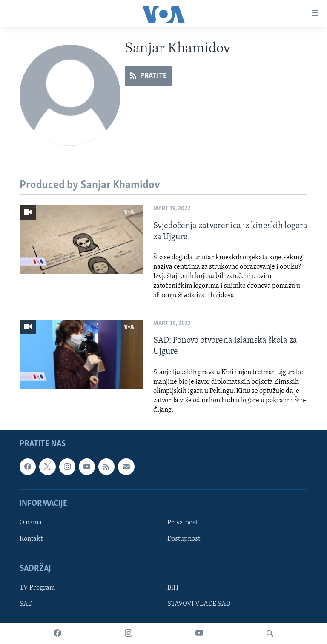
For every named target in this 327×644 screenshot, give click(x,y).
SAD (26, 604)
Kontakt (31, 539)
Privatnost (182, 523)
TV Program (37, 588)
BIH (173, 588)
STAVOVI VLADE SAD (199, 604)
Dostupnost (184, 539)
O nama (31, 523)
